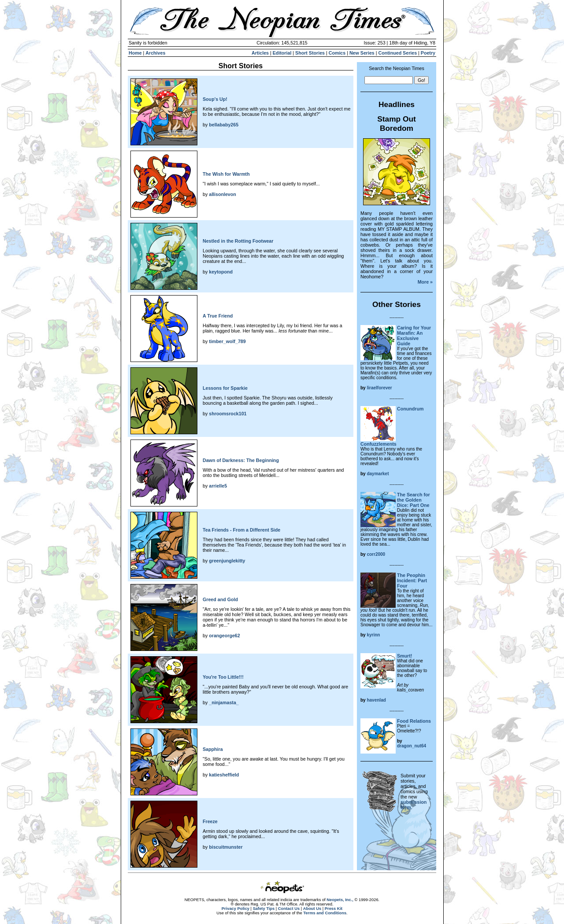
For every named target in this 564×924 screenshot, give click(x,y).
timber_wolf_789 (227, 341)
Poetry (428, 53)
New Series (362, 53)
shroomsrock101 (228, 414)
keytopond (221, 272)
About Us (312, 909)
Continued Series (397, 53)
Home (135, 53)
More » (425, 282)
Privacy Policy (236, 909)
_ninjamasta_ (224, 702)
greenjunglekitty (227, 561)
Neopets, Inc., (340, 900)
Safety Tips (264, 909)
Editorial (282, 53)
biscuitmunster (226, 847)
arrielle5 (218, 486)
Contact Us (289, 909)
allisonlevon (223, 194)
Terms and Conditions (325, 913)
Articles (260, 53)
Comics (337, 53)
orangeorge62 (224, 636)
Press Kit (334, 909)
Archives (155, 53)
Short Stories (310, 53)
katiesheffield (224, 775)
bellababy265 (224, 125)
